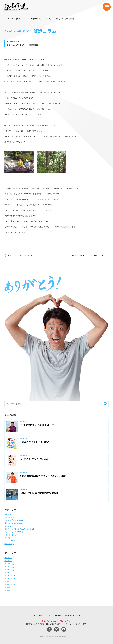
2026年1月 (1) (9, 558)
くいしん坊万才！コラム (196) (15, 520)
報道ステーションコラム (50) (14, 523)
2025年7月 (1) (9, 561)
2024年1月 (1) (9, 570)
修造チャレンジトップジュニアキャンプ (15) (19, 529)
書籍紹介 (58, 616)
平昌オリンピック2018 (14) (14, 532)
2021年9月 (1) (9, 587)
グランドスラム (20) (11, 535)
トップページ (9, 19)
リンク (48, 616)
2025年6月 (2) (9, 564)
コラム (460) (9, 526)
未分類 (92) (8, 514)
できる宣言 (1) (9, 544)
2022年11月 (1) (10, 576)
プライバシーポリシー (72, 616)
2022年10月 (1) (10, 579)
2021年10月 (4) (10, 585)
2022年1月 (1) (9, 582)
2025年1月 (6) (9, 567)
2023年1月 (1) (9, 573)
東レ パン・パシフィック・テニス (20, 255)
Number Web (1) (10, 541)
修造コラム (20, 19)
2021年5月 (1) (9, 590)
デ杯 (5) (7, 538)
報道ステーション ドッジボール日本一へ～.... (88, 255)
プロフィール (37, 616)
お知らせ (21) (9, 517)
